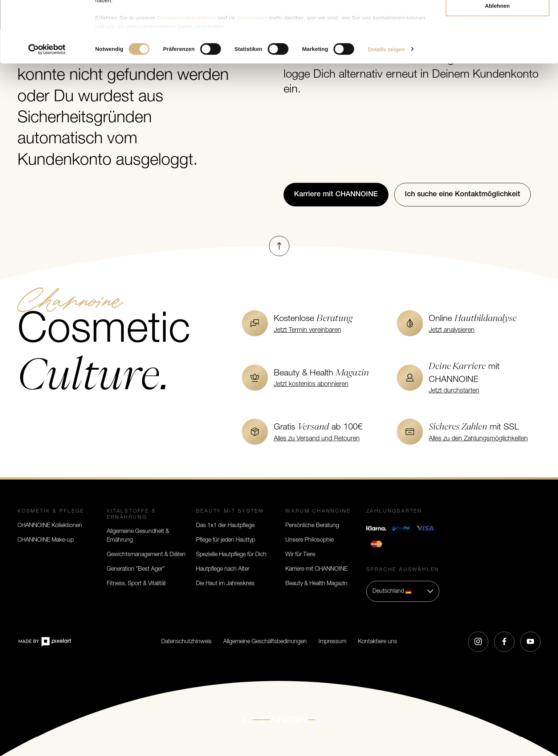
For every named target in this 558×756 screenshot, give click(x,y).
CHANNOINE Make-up (46, 540)
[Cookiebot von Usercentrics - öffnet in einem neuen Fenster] (47, 110)
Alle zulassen (497, 19)
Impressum (332, 642)
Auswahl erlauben (497, 43)
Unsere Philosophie (309, 540)
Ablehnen (497, 67)
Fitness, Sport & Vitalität (136, 584)
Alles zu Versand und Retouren (317, 439)
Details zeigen (386, 110)
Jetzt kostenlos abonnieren (311, 384)
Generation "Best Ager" (136, 569)
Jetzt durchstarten (454, 391)
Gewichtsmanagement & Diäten (146, 555)
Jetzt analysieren (452, 330)
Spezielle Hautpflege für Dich (231, 555)
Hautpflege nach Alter (223, 569)
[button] (403, 591)
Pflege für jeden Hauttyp (226, 540)
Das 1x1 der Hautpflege (225, 526)
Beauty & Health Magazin (316, 584)
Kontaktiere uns (378, 642)
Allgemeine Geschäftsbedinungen (265, 642)
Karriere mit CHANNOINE (316, 569)
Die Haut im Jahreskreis (225, 584)
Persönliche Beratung (312, 526)
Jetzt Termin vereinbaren (307, 330)
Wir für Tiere (300, 555)
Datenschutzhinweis (186, 642)
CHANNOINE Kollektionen (50, 526)
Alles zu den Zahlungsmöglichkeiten (478, 439)
